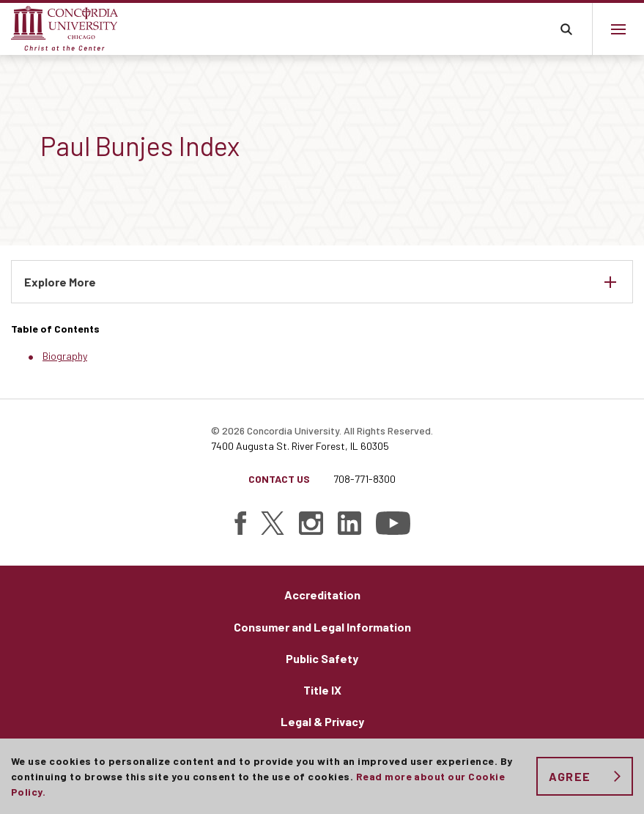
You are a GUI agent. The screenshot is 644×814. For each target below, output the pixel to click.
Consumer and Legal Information (322, 627)
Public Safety (322, 658)
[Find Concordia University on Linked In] (349, 523)
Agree (570, 776)
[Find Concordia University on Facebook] (240, 523)
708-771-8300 (364, 479)
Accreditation (322, 595)
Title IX (322, 690)
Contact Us (279, 479)
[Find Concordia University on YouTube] (393, 523)
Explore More (60, 282)
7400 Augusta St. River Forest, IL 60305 (300, 446)
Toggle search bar (566, 29)
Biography (65, 356)
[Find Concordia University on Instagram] (311, 523)
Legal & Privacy (322, 721)
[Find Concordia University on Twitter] (273, 523)
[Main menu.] (618, 29)
